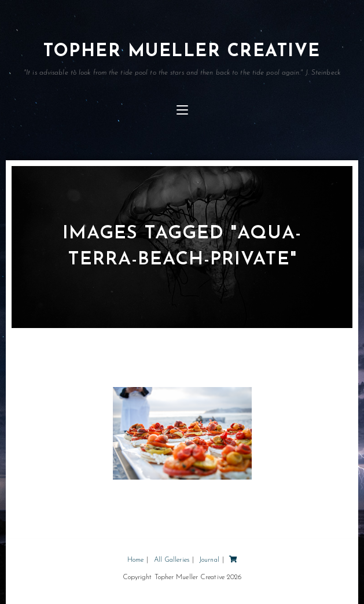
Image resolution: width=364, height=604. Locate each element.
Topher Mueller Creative (182, 60)
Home (135, 560)
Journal (209, 560)
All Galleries (172, 560)
